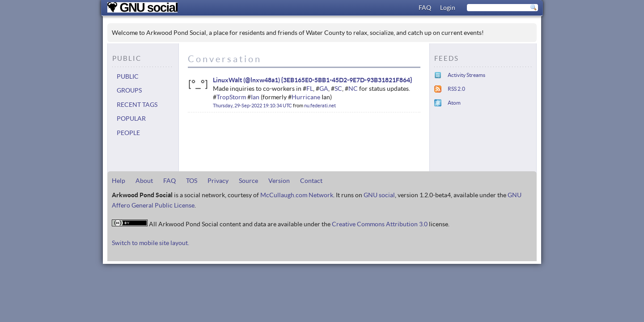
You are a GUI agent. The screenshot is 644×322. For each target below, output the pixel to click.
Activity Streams (466, 75)
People (128, 133)
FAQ (425, 8)
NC (353, 89)
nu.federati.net (320, 106)
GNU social (379, 195)
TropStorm (231, 97)
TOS (192, 181)
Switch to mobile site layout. (150, 243)
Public (128, 76)
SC (338, 89)
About (144, 181)
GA (324, 89)
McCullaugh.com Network (297, 195)
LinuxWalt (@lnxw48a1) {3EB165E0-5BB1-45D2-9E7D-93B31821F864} (312, 80)
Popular (131, 119)
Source (248, 181)
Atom (454, 103)
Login (448, 8)
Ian (255, 97)
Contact (311, 181)
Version (279, 181)
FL (310, 89)
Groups (129, 90)
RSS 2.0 (456, 89)
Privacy (218, 181)
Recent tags (137, 105)
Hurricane (306, 97)
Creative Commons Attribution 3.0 (380, 224)
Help (119, 181)
